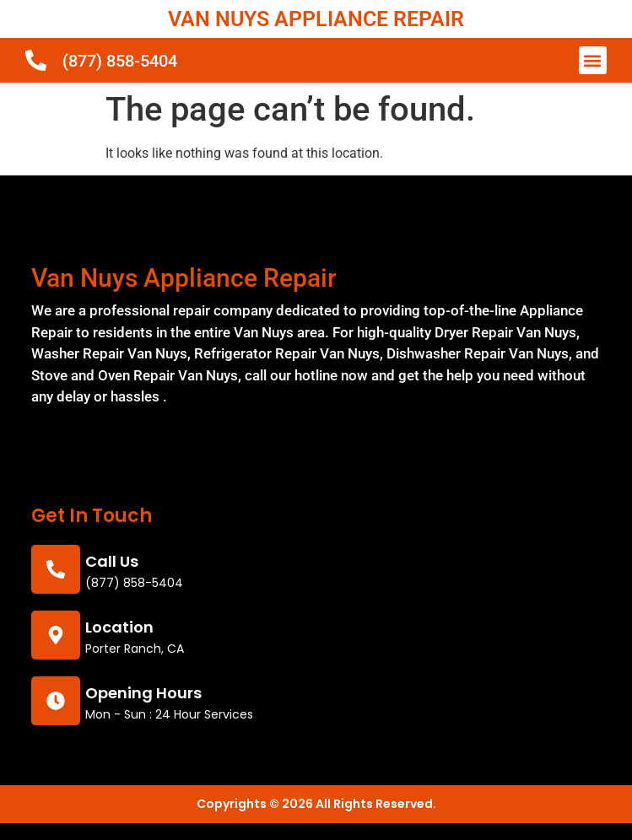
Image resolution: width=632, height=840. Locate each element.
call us (112, 561)
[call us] (56, 569)
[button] (593, 60)
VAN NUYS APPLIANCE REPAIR (316, 19)
